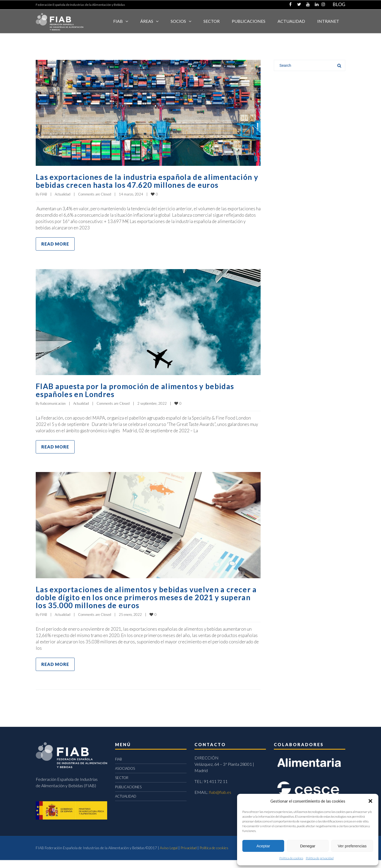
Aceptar (263, 846)
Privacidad (189, 856)
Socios (178, 21)
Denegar (308, 846)
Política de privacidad (320, 858)
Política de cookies (291, 858)
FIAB (118, 21)
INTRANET (328, 21)
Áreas (147, 21)
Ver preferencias (352, 846)
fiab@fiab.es (220, 800)
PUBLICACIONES (128, 795)
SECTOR (212, 21)
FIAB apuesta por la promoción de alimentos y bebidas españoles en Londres (141, 398)
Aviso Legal (169, 856)
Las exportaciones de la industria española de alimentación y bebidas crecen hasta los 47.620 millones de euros (145, 185)
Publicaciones (249, 21)
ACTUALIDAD (291, 21)
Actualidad (63, 202)
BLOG (339, 4)
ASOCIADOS (125, 776)
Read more (55, 252)
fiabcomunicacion (53, 411)
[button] (370, 801)
